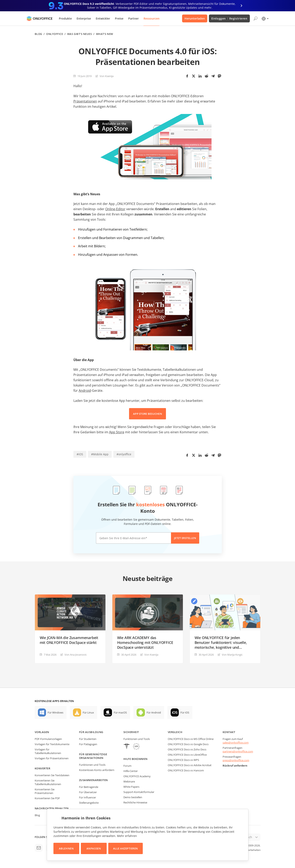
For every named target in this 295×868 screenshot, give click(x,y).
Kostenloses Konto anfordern (97, 770)
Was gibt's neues (79, 34)
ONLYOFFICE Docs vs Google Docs (188, 744)
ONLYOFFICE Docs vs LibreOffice (187, 755)
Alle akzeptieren (126, 848)
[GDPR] (136, 747)
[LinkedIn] (200, 76)
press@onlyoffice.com (236, 760)
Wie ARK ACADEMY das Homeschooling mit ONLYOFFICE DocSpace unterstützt (145, 642)
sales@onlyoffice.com (236, 743)
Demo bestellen (133, 797)
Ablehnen (66, 848)
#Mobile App (100, 454)
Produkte (65, 18)
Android (85, 391)
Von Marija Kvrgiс (232, 655)
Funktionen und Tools (92, 765)
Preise (119, 18)
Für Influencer (88, 797)
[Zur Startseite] (40, 19)
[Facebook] (187, 76)
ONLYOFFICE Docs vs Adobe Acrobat (190, 765)
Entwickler (103, 18)
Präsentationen (85, 101)
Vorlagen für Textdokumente (52, 744)
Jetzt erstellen (185, 538)
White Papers (131, 787)
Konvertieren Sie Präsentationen (45, 791)
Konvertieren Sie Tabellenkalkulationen (48, 782)
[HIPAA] (127, 747)
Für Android (154, 712)
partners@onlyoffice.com (238, 751)
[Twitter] (194, 76)
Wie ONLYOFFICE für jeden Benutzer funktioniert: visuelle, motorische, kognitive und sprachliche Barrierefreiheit (221, 642)
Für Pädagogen (88, 744)
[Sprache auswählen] (265, 19)
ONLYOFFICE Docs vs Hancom (186, 770)
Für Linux (88, 712)
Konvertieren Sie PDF (47, 798)
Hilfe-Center (131, 771)
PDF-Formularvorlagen (48, 739)
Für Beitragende (89, 787)
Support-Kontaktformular (139, 792)
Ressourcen (152, 18)
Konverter (43, 768)
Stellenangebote (89, 803)
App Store (117, 432)
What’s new (105, 34)
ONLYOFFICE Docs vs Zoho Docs (187, 749)
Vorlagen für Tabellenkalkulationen (48, 751)
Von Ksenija (107, 76)
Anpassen (94, 848)
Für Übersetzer (88, 792)
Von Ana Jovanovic (76, 655)
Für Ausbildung (91, 732)
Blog (38, 34)
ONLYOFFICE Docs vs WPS (183, 760)
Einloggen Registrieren (229, 18)
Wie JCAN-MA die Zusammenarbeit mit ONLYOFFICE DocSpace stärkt (69, 640)
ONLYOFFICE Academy (137, 776)
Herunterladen (195, 18)
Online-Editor (115, 209)
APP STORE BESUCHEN (147, 414)
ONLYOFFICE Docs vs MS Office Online (191, 739)
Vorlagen (42, 732)
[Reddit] (206, 76)
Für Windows (55, 712)
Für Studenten (88, 739)
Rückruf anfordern (235, 766)
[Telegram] (213, 76)
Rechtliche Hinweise (135, 802)
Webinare (129, 781)
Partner (133, 18)
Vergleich (175, 732)
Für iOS (185, 712)
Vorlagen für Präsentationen (52, 758)
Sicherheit (131, 732)
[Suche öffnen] (255, 19)
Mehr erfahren (127, 836)
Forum (127, 766)
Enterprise (84, 18)
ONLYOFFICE (55, 34)
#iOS (80, 454)
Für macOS (120, 712)
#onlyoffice (124, 454)
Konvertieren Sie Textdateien (52, 775)
